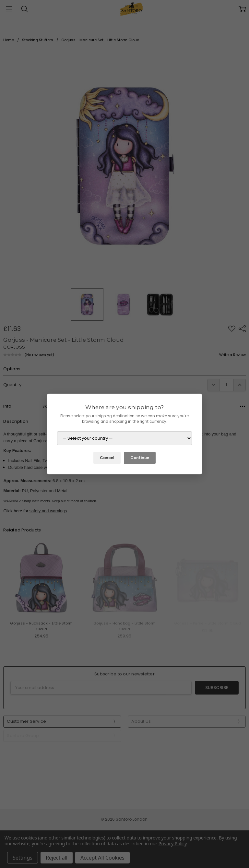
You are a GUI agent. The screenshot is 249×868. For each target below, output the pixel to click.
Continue (140, 458)
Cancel (107, 458)
